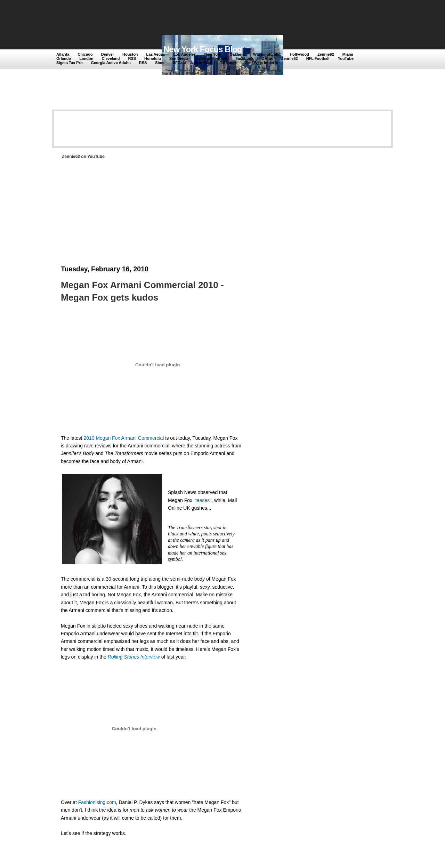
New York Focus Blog (203, 49)
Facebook (244, 58)
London (86, 58)
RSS (132, 58)
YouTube (346, 58)
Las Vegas (156, 54)
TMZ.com (228, 63)
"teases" (203, 500)
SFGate (180, 63)
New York (213, 54)
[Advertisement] (184, 18)
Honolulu (153, 58)
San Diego (179, 58)
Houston (130, 54)
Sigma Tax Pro (70, 63)
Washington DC (267, 54)
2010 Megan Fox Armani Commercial (124, 438)
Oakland (237, 54)
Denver (108, 54)
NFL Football (318, 58)
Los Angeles (184, 54)
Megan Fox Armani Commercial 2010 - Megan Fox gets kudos (142, 291)
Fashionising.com (97, 802)
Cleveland (111, 58)
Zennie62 (326, 54)
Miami (348, 54)
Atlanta (63, 54)
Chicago (85, 54)
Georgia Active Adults (111, 63)
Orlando (64, 58)
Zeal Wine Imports (262, 63)
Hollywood (299, 54)
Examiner (203, 63)
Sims (160, 63)
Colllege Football (212, 58)
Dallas (267, 58)
